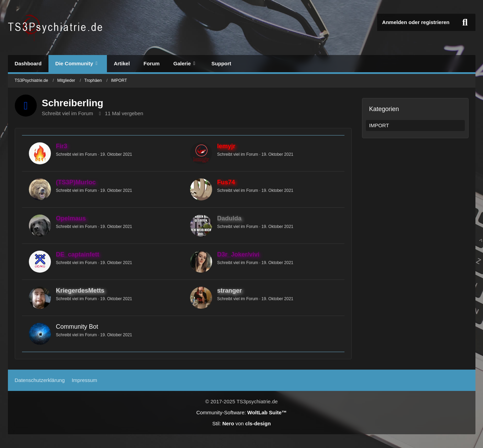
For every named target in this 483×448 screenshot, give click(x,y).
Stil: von (241, 423)
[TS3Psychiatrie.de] (56, 28)
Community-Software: (242, 412)
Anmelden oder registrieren (416, 22)
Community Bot (77, 327)
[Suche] (465, 22)
